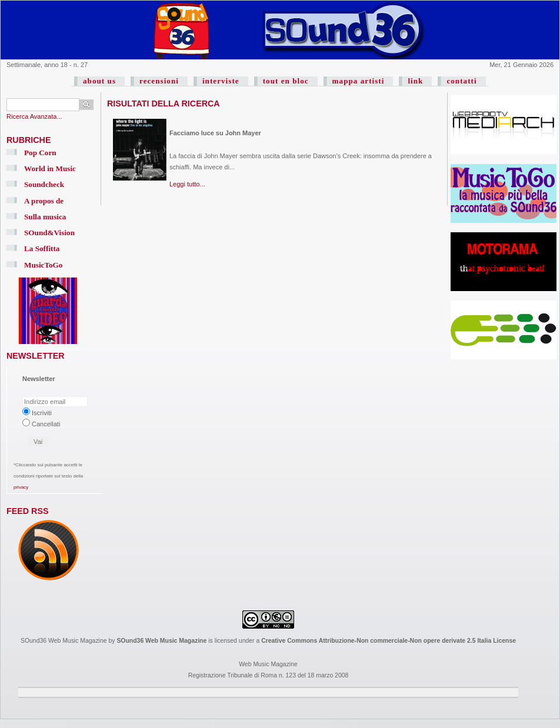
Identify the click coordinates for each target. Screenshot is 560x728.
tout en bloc (286, 81)
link (415, 81)
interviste (221, 81)
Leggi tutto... (187, 184)
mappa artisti (359, 81)
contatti (461, 81)
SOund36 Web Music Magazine (161, 641)
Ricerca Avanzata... (34, 116)
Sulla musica (45, 217)
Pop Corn (40, 153)
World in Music (50, 168)
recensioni (159, 81)
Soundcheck (44, 184)
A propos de (44, 201)
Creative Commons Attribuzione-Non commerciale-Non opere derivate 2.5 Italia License (389, 641)
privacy (21, 487)
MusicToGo (43, 265)
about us (99, 81)
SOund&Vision (49, 233)
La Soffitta (42, 248)
